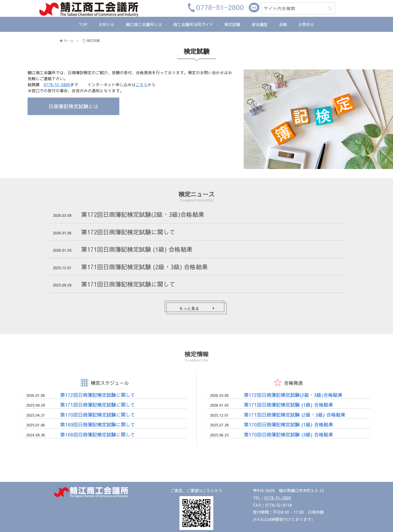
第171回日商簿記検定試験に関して (128, 284)
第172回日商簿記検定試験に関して (128, 232)
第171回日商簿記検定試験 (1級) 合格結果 (137, 249)
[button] (330, 8)
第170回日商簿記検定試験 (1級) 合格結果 (288, 424)
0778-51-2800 (57, 84)
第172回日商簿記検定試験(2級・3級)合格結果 (143, 214)
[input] (298, 8)
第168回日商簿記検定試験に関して (98, 434)
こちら (142, 84)
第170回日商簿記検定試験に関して (98, 415)
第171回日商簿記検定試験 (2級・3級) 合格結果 (144, 267)
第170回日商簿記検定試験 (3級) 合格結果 (288, 434)
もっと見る (189, 308)
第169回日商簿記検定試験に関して (98, 424)
